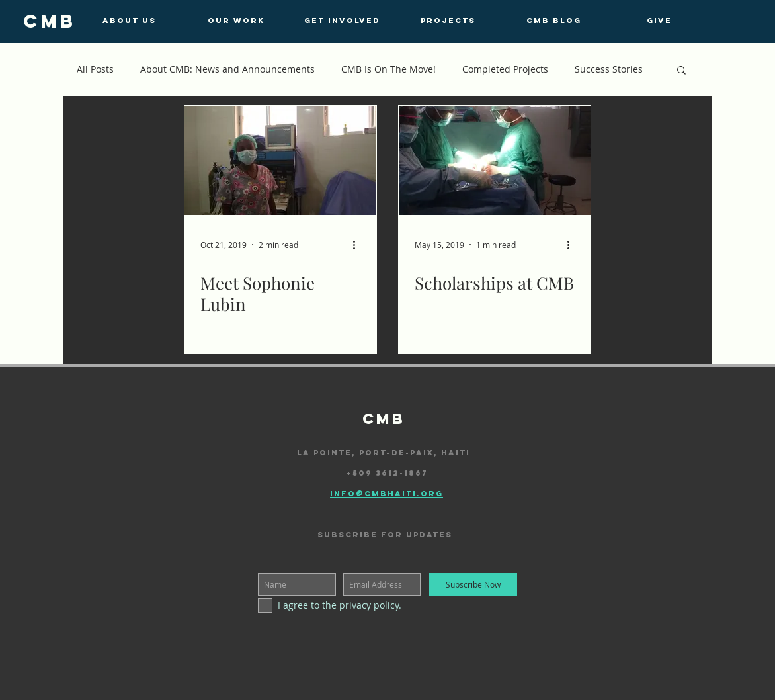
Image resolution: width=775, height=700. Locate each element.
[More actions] (358, 245)
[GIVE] (659, 21)
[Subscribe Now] (473, 585)
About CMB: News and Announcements (227, 69)
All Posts (95, 69)
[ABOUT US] (129, 21)
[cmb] (49, 21)
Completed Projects (505, 69)
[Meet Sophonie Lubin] (280, 160)
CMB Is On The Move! (388, 69)
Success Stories (609, 69)
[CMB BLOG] (553, 21)
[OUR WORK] (236, 21)
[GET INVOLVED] (342, 21)
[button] (681, 71)
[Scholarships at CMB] (495, 160)
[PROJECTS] (448, 21)
